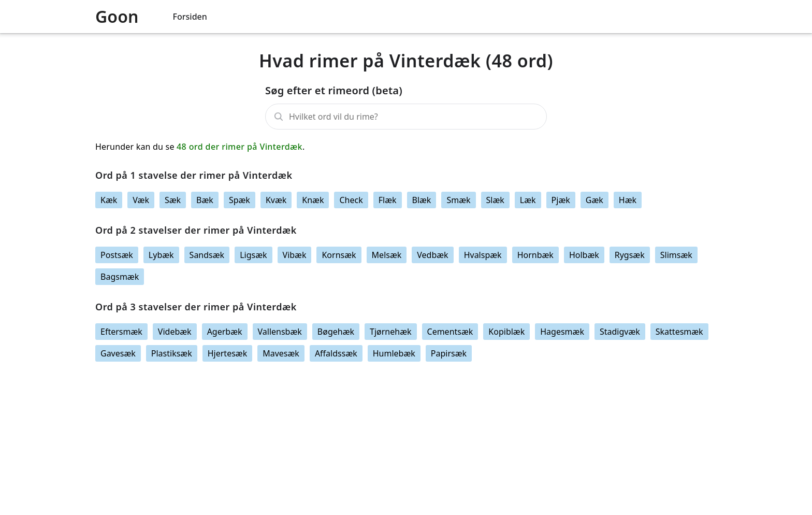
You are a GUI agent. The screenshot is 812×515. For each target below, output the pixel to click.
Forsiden (190, 17)
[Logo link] (130, 17)
